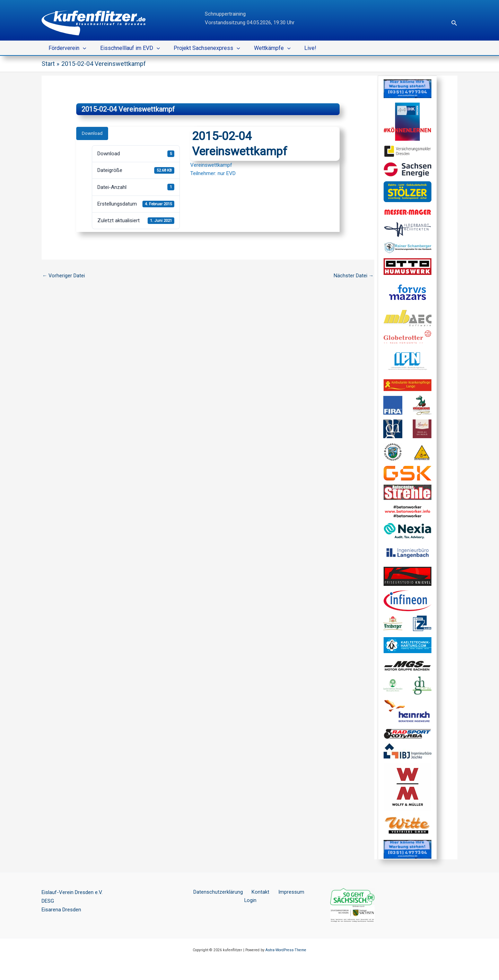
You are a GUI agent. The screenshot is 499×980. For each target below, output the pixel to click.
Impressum (279, 892)
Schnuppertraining (225, 14)
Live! (298, 48)
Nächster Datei (353, 276)
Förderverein (66, 48)
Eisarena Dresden (61, 910)
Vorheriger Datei (64, 276)
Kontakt (252, 892)
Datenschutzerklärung (214, 892)
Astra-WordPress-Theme (286, 950)
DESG (48, 901)
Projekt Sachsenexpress (200, 48)
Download (92, 133)
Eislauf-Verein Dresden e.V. (72, 892)
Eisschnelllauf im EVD (126, 48)
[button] (454, 23)
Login (304, 892)
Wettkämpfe (263, 48)
